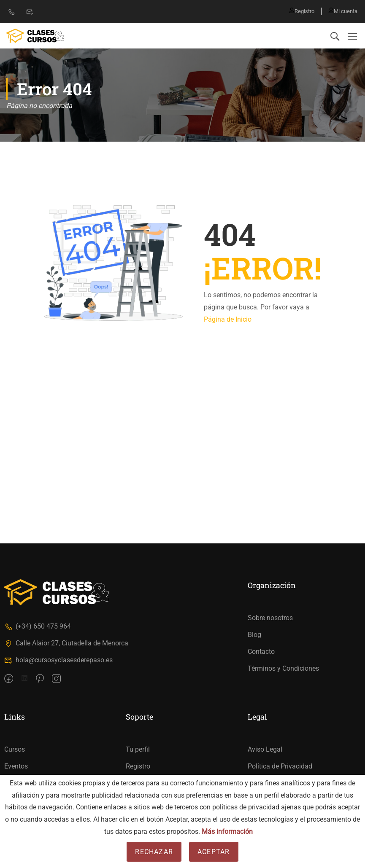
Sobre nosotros (270, 618)
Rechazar (154, 852)
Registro (298, 11)
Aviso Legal (265, 749)
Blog (254, 635)
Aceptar (214, 852)
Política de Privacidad (280, 766)
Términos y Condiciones (283, 668)
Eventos (16, 766)
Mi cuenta (343, 11)
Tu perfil (138, 749)
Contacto (261, 652)
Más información (227, 832)
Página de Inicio (228, 319)
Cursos (15, 749)
